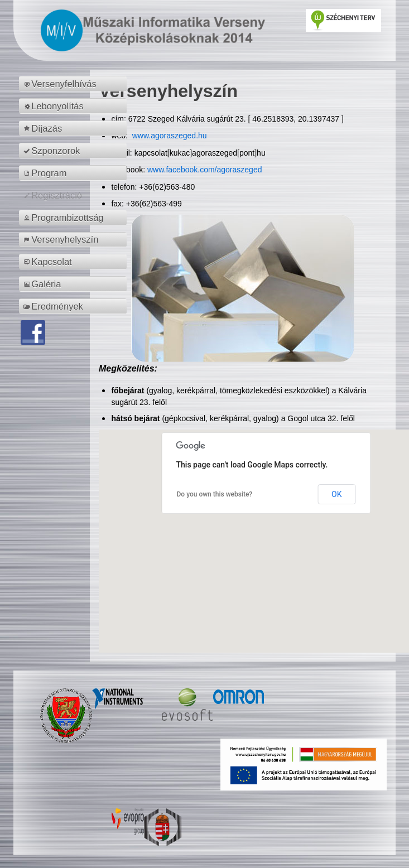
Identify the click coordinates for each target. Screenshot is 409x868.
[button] (266, 531)
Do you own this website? (215, 494)
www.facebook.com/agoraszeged (204, 170)
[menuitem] (74, 84)
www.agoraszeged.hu (169, 136)
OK (336, 494)
